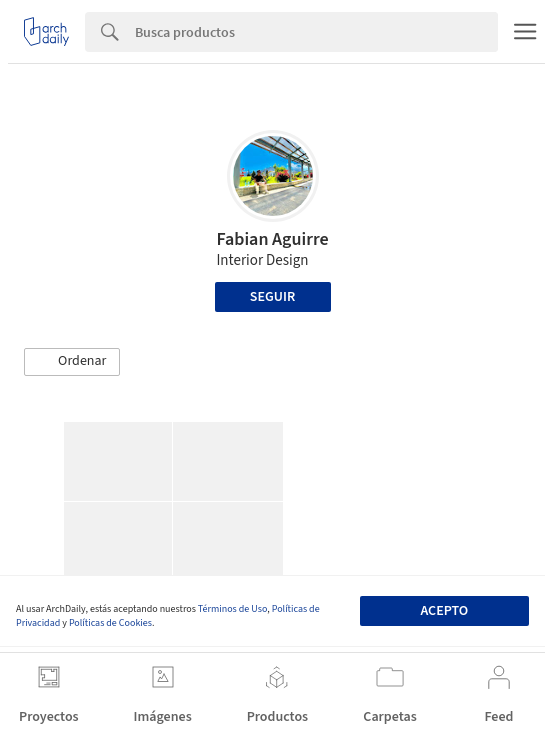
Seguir (272, 297)
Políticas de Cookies (110, 623)
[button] (72, 362)
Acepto (444, 611)
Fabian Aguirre (272, 239)
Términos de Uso (232, 609)
